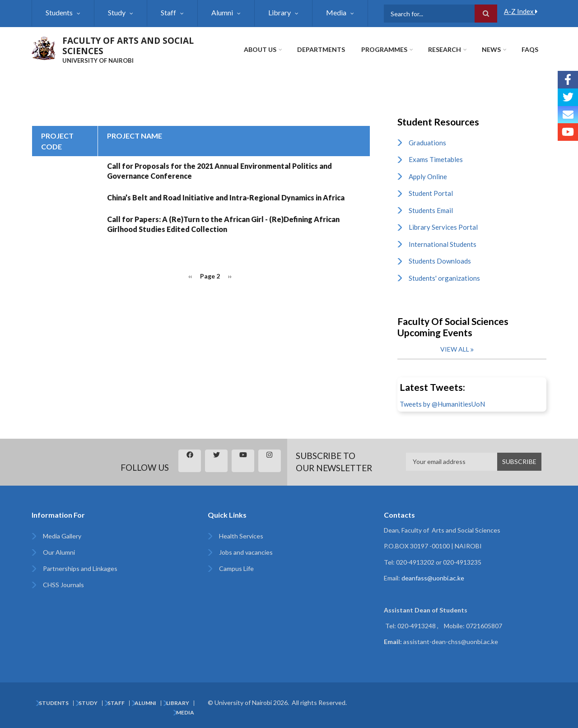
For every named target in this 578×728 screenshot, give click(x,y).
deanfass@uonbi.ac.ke (433, 578)
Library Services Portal (443, 227)
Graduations (427, 143)
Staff (168, 12)
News (491, 49)
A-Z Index (521, 11)
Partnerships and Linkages (80, 568)
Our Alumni (59, 552)
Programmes (384, 49)
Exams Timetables (436, 159)
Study (117, 12)
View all (455, 349)
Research (445, 49)
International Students (443, 244)
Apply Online (428, 176)
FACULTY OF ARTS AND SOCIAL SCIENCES (128, 46)
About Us (260, 49)
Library (280, 12)
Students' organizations (444, 278)
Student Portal (431, 193)
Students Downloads (440, 261)
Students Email (431, 210)
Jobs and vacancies (246, 552)
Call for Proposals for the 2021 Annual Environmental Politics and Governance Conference (219, 171)
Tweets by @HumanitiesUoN (442, 404)
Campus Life (236, 568)
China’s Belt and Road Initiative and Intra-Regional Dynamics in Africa (226, 197)
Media (336, 12)
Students (59, 12)
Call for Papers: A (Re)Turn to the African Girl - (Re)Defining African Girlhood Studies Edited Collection (223, 224)
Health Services (241, 536)
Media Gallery (62, 536)
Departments (321, 49)
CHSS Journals (63, 585)
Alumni (222, 12)
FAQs (530, 49)
